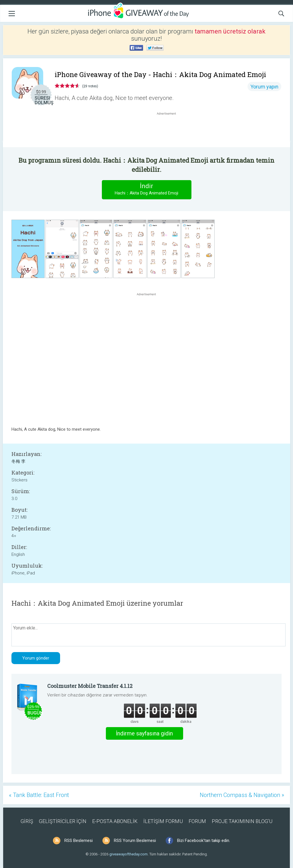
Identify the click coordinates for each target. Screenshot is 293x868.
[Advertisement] (169, 130)
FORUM (197, 821)
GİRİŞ (27, 821)
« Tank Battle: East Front (39, 795)
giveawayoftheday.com (128, 854)
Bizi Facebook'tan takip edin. (204, 841)
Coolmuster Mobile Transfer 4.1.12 (90, 686)
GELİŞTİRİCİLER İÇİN (63, 821)
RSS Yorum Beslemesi (135, 841)
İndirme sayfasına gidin (144, 733)
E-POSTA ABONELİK (115, 821)
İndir (146, 189)
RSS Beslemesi (79, 841)
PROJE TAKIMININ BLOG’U (242, 821)
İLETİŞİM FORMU (163, 821)
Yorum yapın (264, 87)
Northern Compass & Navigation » (242, 795)
